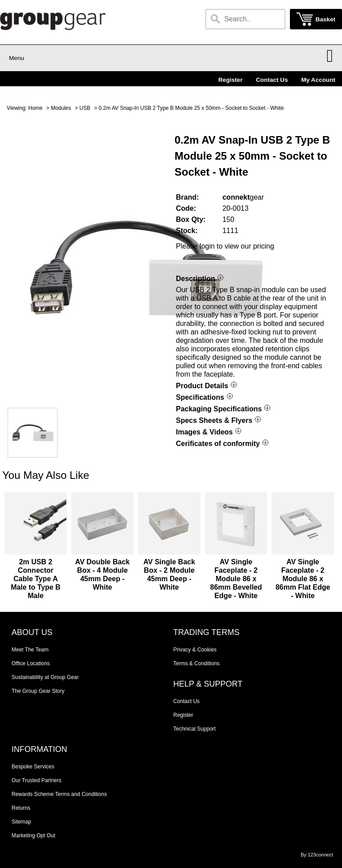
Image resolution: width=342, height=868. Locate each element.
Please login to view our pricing (225, 246)
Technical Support (194, 729)
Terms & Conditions (196, 663)
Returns (21, 808)
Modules (61, 108)
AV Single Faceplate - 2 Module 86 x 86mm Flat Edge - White (303, 579)
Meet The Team (30, 650)
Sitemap (21, 822)
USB (85, 108)
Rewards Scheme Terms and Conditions (59, 794)
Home (35, 108)
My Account (318, 80)
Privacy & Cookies (195, 650)
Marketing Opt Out (33, 836)
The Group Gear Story (38, 691)
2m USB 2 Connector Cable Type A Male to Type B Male (36, 579)
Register (230, 80)
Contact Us (272, 80)
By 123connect (317, 855)
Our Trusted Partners (37, 780)
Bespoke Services (33, 767)
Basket (325, 19)
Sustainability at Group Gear (45, 677)
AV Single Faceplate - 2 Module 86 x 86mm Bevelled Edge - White (236, 579)
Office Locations (31, 663)
